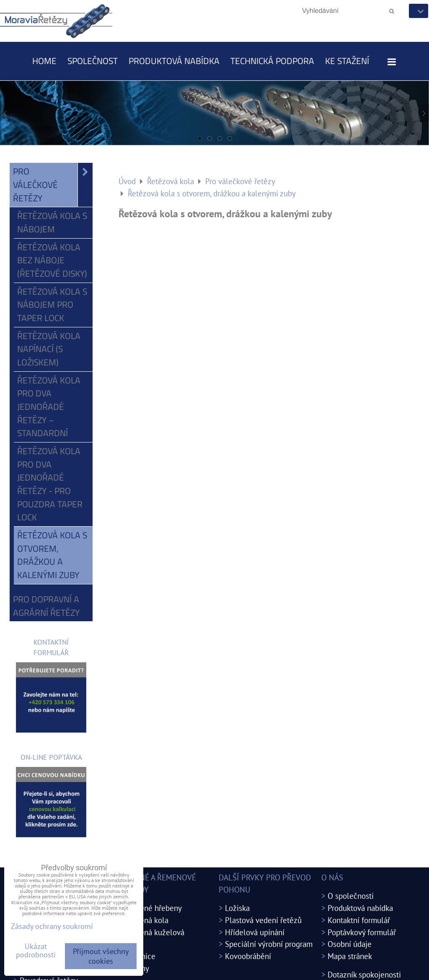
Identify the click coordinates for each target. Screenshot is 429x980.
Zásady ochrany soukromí (52, 926)
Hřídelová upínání (255, 932)
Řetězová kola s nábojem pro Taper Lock (52, 305)
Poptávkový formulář (362, 932)
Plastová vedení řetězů (263, 920)
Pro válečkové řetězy (53, 185)
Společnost (93, 61)
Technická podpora (272, 61)
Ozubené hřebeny (152, 908)
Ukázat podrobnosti (36, 951)
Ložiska (237, 908)
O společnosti (351, 896)
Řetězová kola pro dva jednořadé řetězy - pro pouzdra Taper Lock (50, 484)
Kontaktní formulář (359, 920)
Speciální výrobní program (269, 944)
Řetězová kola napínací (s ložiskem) (49, 349)
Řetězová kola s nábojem (52, 222)
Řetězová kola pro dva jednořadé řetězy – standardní (49, 407)
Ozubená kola (145, 920)
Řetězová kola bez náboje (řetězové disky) (52, 260)
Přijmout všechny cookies (101, 956)
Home (44, 61)
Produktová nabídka (174, 61)
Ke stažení (347, 61)
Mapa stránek (350, 956)
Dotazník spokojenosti (364, 974)
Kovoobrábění (248, 956)
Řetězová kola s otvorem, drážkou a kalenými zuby (52, 555)
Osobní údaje (350, 944)
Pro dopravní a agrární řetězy (46, 606)
